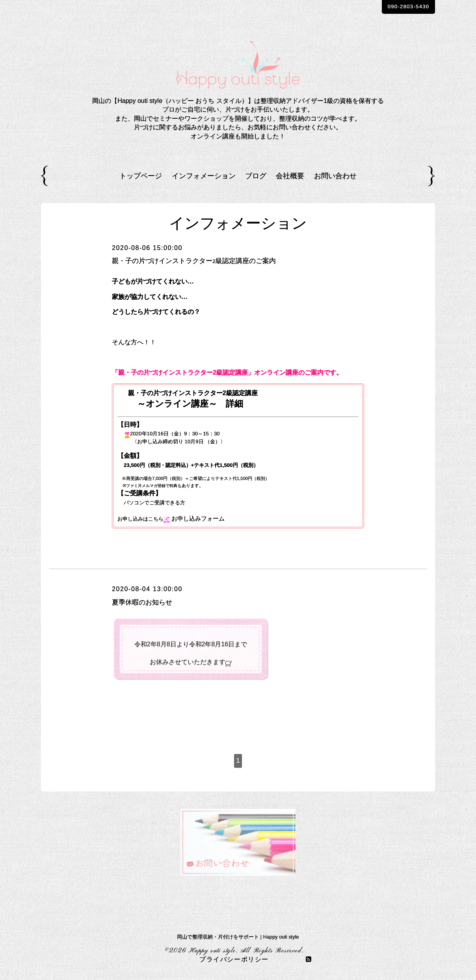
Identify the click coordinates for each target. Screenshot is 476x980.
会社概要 (290, 176)
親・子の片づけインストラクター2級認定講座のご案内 (208, 261)
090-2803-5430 (399, 7)
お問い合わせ (335, 176)
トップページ (141, 176)
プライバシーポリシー (234, 960)
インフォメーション (204, 176)
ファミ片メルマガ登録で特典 (154, 485)
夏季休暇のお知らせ (147, 602)
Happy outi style (212, 951)
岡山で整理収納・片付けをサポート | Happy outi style (238, 937)
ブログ (256, 176)
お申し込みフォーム (200, 518)
